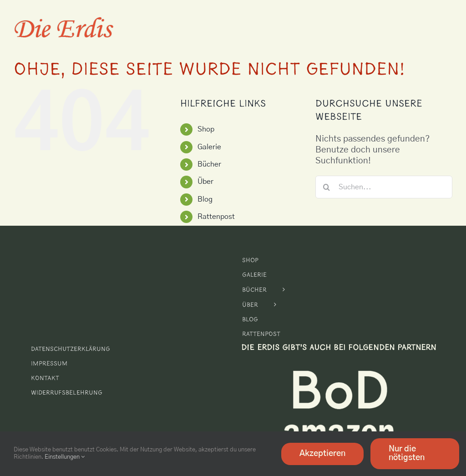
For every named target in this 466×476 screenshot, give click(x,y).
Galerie (209, 147)
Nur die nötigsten (407, 453)
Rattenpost (216, 217)
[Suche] (327, 187)
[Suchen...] (384, 187)
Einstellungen (65, 457)
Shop (206, 129)
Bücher (209, 164)
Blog (205, 199)
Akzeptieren (322, 454)
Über (205, 182)
